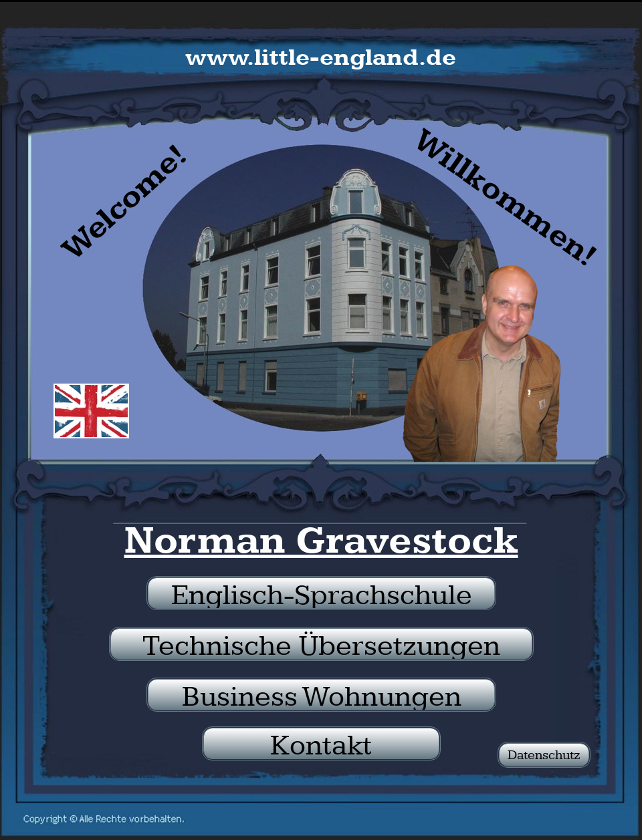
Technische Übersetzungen (321, 645)
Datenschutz (544, 755)
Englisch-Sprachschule (322, 594)
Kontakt (321, 744)
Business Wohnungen (322, 696)
